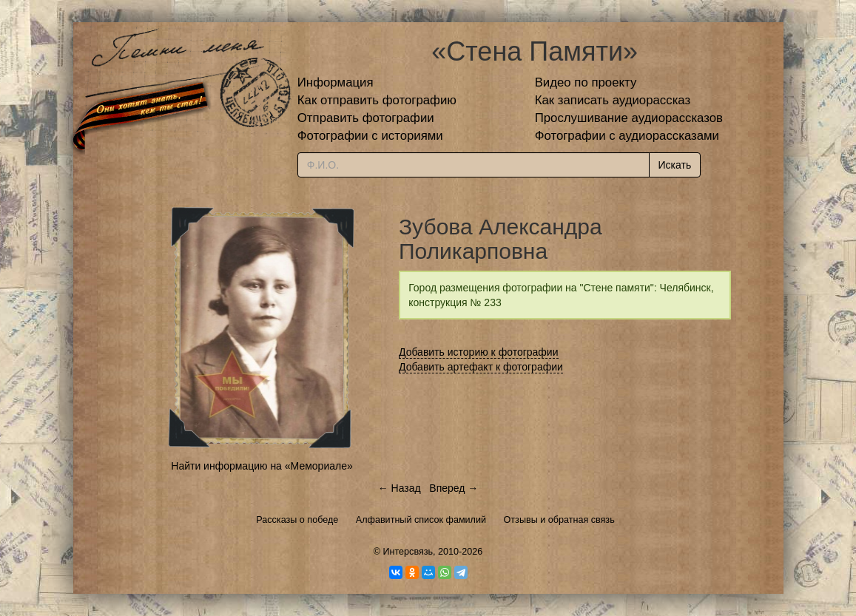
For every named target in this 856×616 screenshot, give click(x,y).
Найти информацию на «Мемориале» (262, 466)
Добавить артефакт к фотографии (481, 367)
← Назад (400, 488)
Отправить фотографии (366, 118)
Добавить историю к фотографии (479, 352)
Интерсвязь (408, 552)
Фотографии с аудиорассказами (627, 136)
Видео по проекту (586, 82)
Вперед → (454, 488)
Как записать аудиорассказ (613, 100)
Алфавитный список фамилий (421, 520)
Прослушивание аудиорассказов (629, 118)
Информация (336, 82)
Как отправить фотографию (377, 100)
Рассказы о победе (297, 520)
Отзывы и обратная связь (559, 520)
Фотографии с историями (370, 136)
